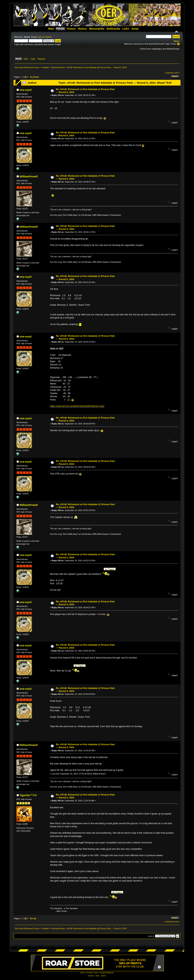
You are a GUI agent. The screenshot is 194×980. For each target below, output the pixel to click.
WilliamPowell (29, 176)
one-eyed (26, 90)
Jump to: (151, 936)
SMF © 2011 (94, 973)
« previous (169, 73)
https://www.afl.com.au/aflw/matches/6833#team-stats (77, 406)
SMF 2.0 (84, 973)
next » (177, 73)
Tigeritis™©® (28, 795)
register (48, 37)
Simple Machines (107, 973)
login (40, 37)
